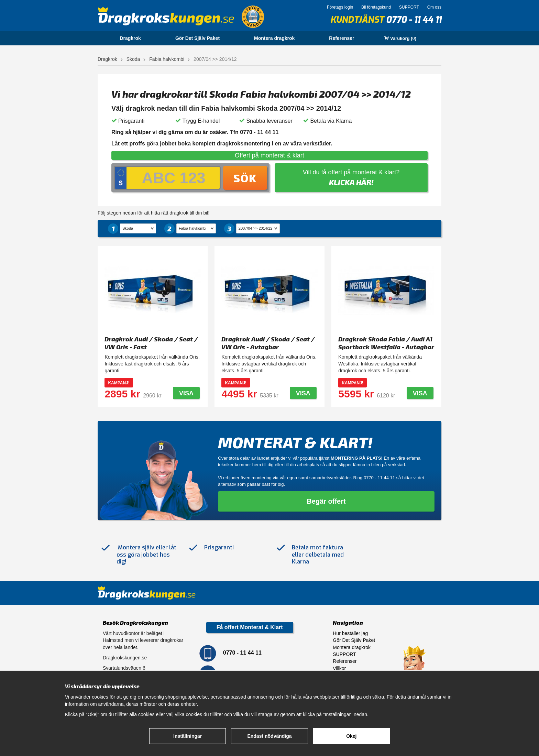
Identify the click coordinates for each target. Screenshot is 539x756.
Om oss (434, 7)
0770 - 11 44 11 (414, 20)
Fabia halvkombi (167, 59)
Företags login (340, 7)
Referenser (342, 38)
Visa (186, 393)
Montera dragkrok (274, 38)
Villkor (339, 668)
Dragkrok (130, 38)
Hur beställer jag (350, 633)
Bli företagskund (376, 7)
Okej (351, 736)
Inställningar (188, 736)
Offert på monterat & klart (269, 155)
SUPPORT (409, 7)
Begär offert (326, 501)
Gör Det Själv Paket (197, 38)
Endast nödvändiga (269, 736)
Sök (245, 178)
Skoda (133, 59)
